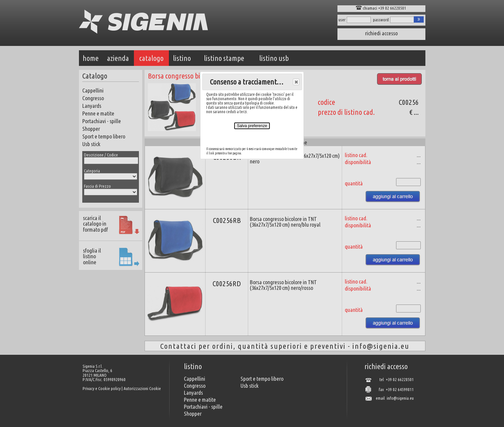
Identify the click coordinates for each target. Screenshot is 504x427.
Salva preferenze (252, 126)
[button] (296, 82)
